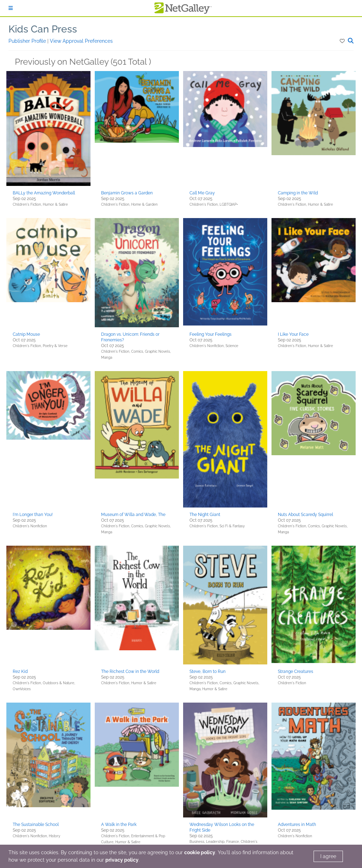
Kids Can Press (43, 29)
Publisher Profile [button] (28, 41)
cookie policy (200, 852)
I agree (328, 856)
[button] (343, 41)
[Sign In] (11, 8)
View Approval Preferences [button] (81, 41)
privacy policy (122, 860)
